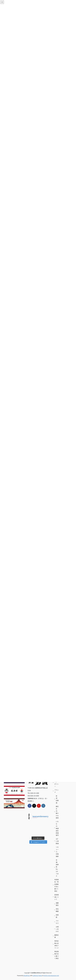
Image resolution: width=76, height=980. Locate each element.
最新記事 (57, 936)
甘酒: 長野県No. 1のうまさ (57, 868)
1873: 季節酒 (57, 841)
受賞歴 (57, 916)
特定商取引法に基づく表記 (57, 955)
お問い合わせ (57, 929)
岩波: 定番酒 (57, 799)
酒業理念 (57, 904)
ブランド (57, 791)
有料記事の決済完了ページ (57, 944)
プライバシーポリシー (57, 783)
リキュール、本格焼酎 (57, 852)
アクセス (57, 922)
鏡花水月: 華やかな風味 (57, 812)
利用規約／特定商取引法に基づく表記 (57, 885)
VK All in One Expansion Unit (51, 975)
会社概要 (57, 910)
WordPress (27, 975)
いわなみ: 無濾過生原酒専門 (57, 828)
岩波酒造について (57, 897)
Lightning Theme (37, 975)
